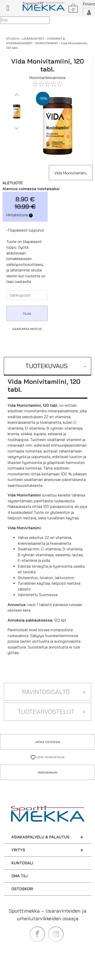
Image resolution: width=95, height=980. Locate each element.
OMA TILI (20, 876)
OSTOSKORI (22, 889)
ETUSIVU (13, 39)
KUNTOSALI (22, 863)
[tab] (48, 366)
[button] (48, 366)
